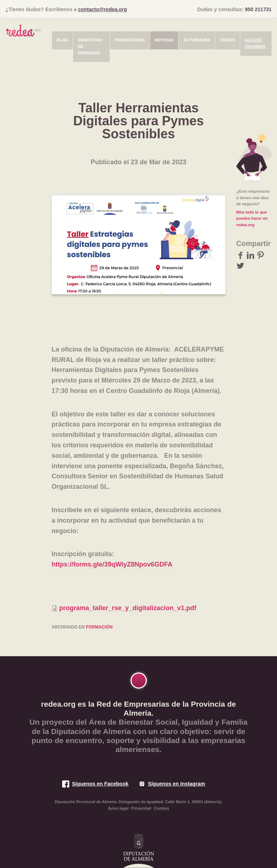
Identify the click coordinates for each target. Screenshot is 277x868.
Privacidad (141, 808)
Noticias (164, 40)
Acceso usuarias (255, 43)
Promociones (130, 40)
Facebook (240, 255)
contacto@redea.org (102, 9)
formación (99, 627)
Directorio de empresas (90, 46)
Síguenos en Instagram (176, 784)
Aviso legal (118, 808)
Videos (228, 40)
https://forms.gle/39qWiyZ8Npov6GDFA (112, 564)
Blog (62, 40)
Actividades (197, 40)
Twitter (240, 265)
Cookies (161, 808)
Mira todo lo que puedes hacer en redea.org (252, 218)
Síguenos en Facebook (100, 784)
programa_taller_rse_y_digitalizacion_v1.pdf (128, 608)
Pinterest (261, 255)
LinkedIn (250, 255)
